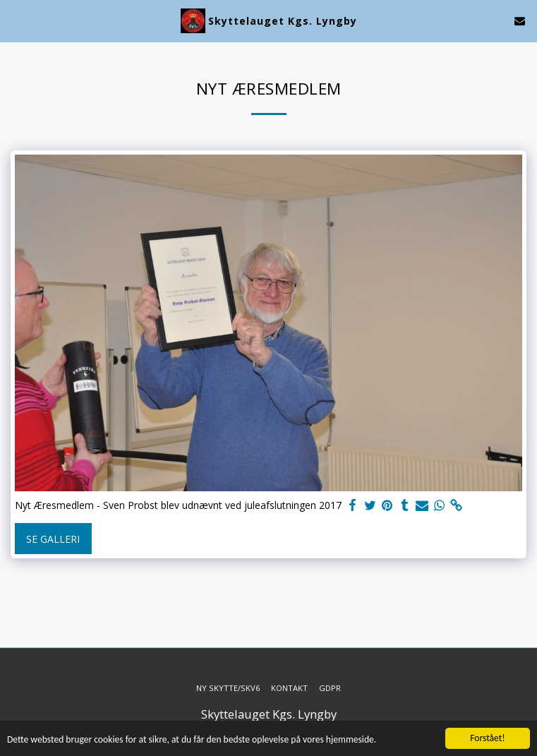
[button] (16, 20)
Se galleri (53, 539)
